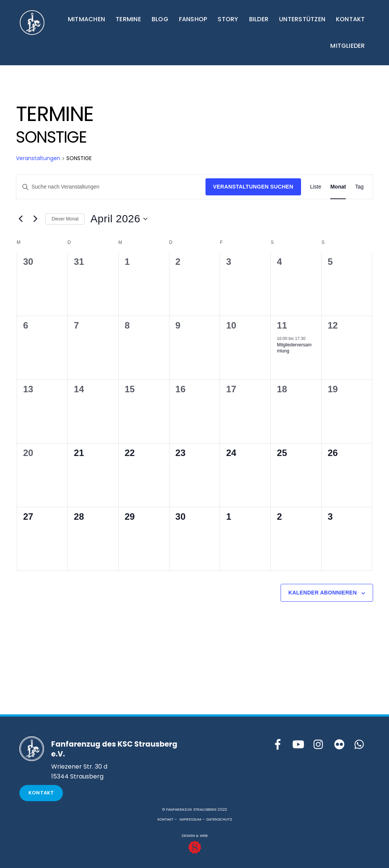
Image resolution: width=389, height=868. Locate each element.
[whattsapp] (360, 745)
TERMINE (128, 19)
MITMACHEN (86, 19)
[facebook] (278, 745)
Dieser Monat (65, 219)
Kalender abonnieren (323, 593)
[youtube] (298, 745)
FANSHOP (193, 19)
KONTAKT (351, 19)
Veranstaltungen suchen (253, 187)
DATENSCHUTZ (219, 819)
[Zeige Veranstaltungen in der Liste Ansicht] (316, 187)
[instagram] (319, 745)
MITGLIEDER (347, 46)
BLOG (160, 19)
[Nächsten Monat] (35, 219)
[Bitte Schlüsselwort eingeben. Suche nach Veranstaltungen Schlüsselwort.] (111, 187)
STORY (228, 19)
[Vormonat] (20, 219)
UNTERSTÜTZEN (302, 19)
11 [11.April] (282, 325)
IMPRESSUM (190, 819)
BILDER (259, 19)
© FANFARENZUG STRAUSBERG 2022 (195, 809)
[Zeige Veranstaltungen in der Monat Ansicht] (338, 187)
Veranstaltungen (38, 158)
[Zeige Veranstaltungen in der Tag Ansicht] (359, 187)
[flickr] (339, 745)
